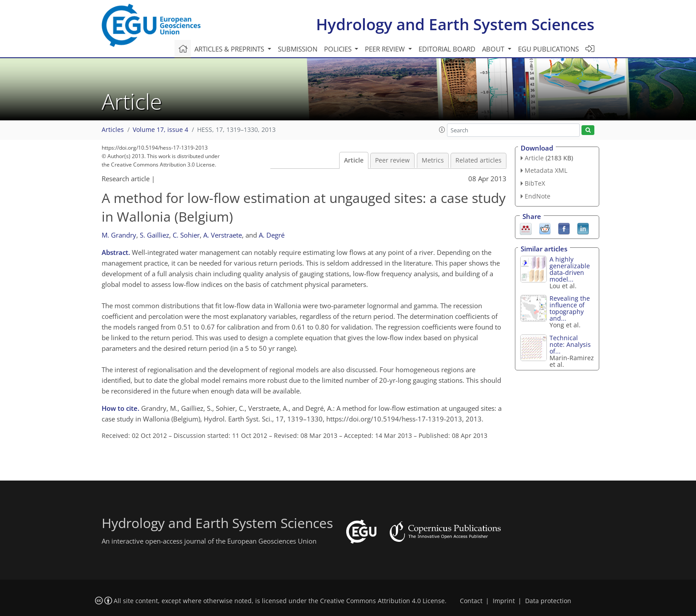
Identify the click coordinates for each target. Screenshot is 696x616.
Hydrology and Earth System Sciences (455, 24)
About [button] (494, 49)
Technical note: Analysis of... (570, 344)
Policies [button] (339, 49)
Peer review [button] (386, 49)
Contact (471, 601)
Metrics (433, 160)
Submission (298, 49)
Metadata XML (546, 170)
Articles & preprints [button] (230, 49)
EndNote (538, 196)
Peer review (392, 160)
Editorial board (447, 49)
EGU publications (548, 49)
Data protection (548, 601)
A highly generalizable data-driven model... (570, 269)
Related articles (478, 160)
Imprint (504, 601)
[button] (442, 130)
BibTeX (535, 183)
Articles (113, 130)
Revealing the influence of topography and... (570, 308)
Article (354, 160)
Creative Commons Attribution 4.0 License (382, 601)
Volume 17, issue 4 (160, 130)
